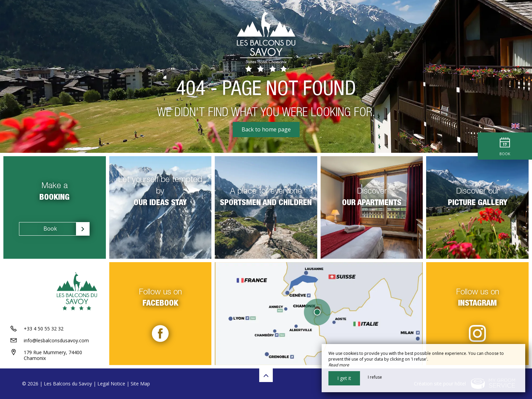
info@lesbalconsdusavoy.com (56, 340)
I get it (344, 378)
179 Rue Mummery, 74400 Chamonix (53, 355)
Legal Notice (111, 384)
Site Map (140, 384)
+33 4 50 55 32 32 (44, 329)
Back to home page (266, 129)
